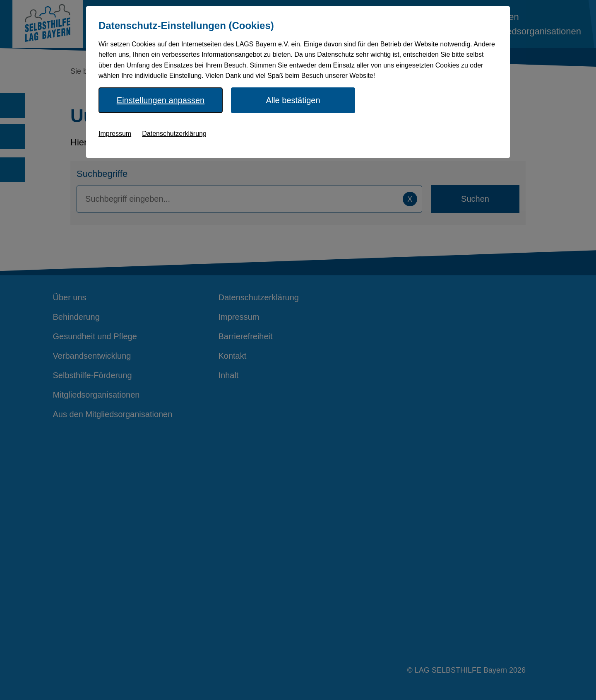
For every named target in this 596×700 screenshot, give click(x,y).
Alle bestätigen (293, 100)
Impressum (115, 134)
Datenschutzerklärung (174, 134)
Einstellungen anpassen (161, 100)
